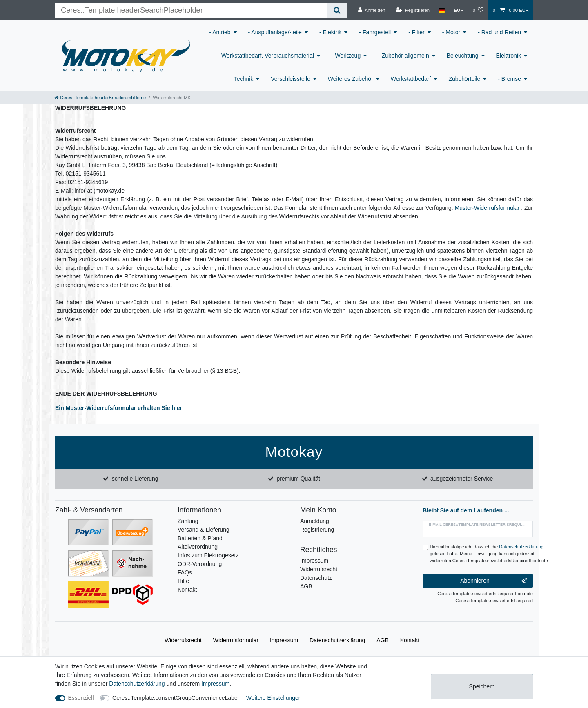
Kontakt (187, 590)
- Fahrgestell (375, 32)
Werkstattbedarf (411, 79)
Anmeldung (315, 521)
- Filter (416, 32)
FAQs (185, 572)
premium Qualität (298, 479)
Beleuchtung (463, 56)
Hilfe (183, 581)
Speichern (482, 686)
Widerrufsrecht (319, 569)
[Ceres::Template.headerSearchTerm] (191, 10)
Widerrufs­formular (236, 640)
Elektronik (509, 56)
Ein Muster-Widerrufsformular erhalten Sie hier (119, 408)
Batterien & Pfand (200, 538)
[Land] (442, 10)
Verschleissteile (291, 79)
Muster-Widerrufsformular (487, 208)
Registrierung (317, 530)
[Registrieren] (413, 10)
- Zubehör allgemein (404, 56)
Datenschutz (316, 578)
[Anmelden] (372, 10)
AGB (306, 586)
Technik (244, 79)
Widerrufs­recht (183, 640)
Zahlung (188, 521)
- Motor (451, 32)
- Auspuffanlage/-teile (275, 32)
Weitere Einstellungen (274, 698)
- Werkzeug (346, 56)
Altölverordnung (198, 547)
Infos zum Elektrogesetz (208, 555)
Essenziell (81, 698)
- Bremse (509, 79)
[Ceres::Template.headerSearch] (337, 10)
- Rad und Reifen (499, 32)
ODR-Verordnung (200, 564)
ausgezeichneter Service (462, 479)
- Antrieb (220, 32)
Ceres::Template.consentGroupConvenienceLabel (176, 698)
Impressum (314, 561)
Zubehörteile (464, 79)
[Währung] (459, 10)
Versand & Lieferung (204, 530)
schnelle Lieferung (135, 479)
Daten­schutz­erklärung (337, 640)
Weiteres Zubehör (351, 79)
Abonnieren (493, 581)
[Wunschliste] (478, 10)
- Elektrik (330, 32)
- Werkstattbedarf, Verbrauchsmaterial (266, 56)
